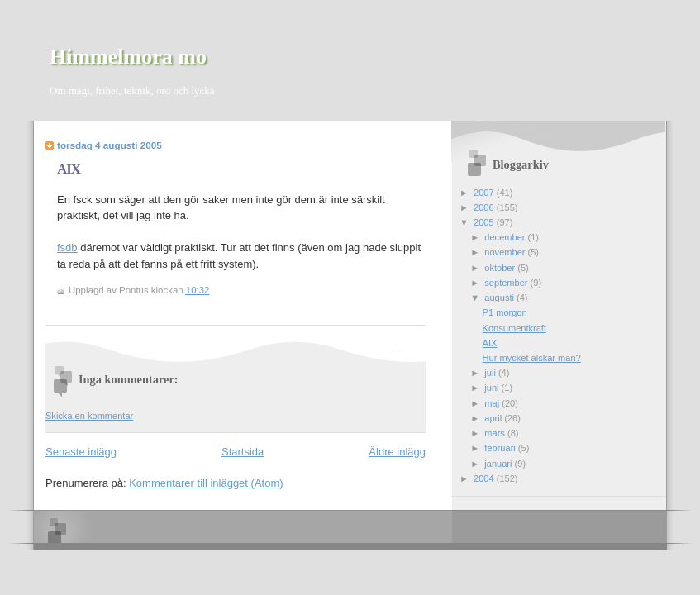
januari (499, 464)
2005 (485, 222)
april (494, 418)
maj (493, 403)
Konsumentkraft (514, 328)
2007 (485, 193)
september (507, 283)
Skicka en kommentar (89, 416)
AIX (69, 169)
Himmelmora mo (128, 57)
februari (501, 448)
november (506, 252)
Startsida (243, 452)
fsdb (67, 248)
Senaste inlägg (81, 452)
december (506, 237)
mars (496, 433)
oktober (501, 268)
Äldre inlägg (397, 452)
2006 (485, 207)
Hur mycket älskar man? (532, 358)
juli (491, 373)
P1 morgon (505, 312)
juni (493, 388)
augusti (500, 297)
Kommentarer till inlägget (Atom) (206, 483)
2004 (485, 478)
